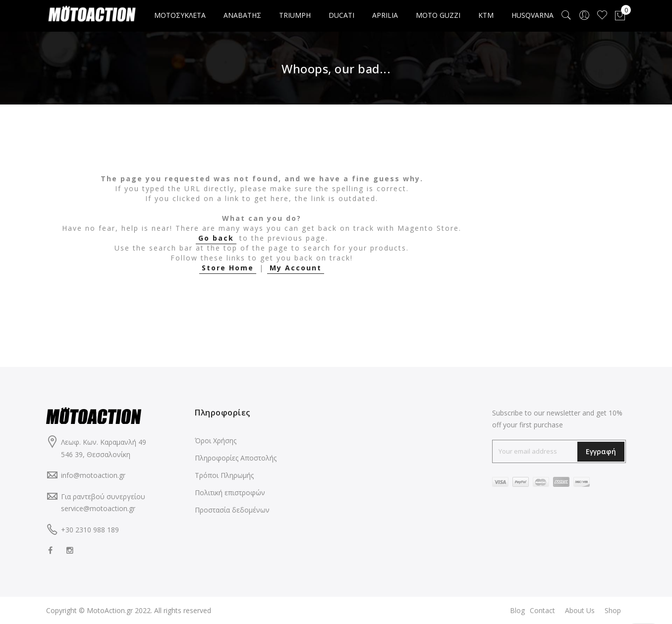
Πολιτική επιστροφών (230, 493)
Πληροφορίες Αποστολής (236, 458)
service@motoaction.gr (98, 508)
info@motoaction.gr (93, 475)
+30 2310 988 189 (90, 530)
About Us (580, 610)
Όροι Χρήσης (216, 441)
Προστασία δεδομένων (232, 510)
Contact (542, 610)
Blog (517, 610)
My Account (296, 268)
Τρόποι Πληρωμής (224, 475)
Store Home (228, 268)
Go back (216, 238)
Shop (613, 610)
